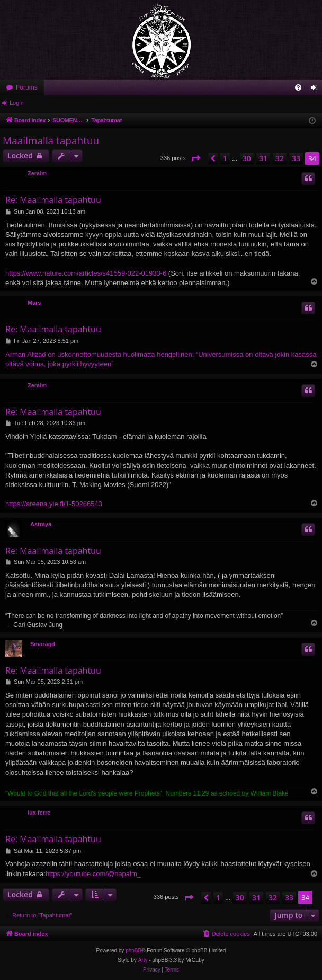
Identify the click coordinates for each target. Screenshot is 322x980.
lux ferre (39, 813)
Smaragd (43, 644)
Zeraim (37, 173)
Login (17, 103)
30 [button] (247, 158)
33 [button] (296, 158)
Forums (27, 87)
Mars (34, 303)
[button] (195, 158)
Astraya (41, 524)
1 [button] (225, 158)
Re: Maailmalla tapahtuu (53, 200)
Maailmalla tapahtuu (51, 140)
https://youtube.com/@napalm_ (93, 874)
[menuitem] (298, 87)
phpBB (133, 951)
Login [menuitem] (316, 90)
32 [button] (280, 158)
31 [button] (263, 158)
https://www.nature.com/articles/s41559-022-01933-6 (86, 273)
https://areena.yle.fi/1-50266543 (54, 504)
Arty (143, 960)
